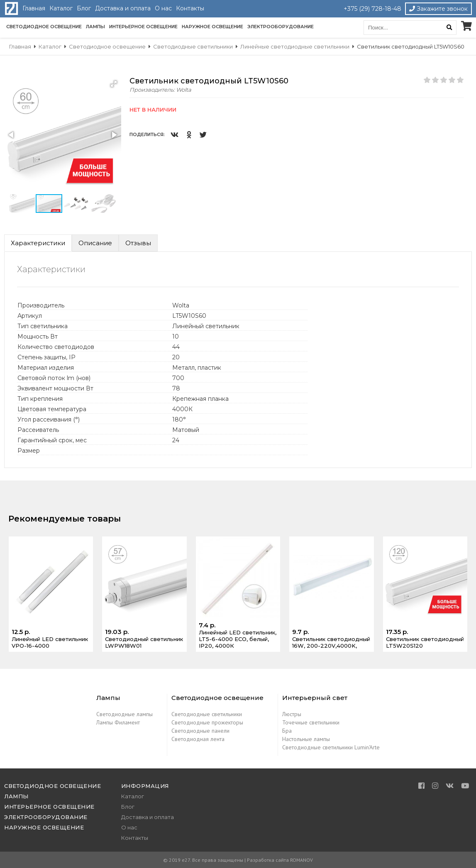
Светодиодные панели (200, 731)
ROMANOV (301, 860)
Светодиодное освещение (44, 27)
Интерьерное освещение (143, 27)
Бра (287, 731)
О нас (163, 8)
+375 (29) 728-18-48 (372, 9)
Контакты (190, 8)
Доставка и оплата (123, 8)
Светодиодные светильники (207, 714)
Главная (34, 8)
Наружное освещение (212, 27)
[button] (114, 84)
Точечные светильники (311, 722)
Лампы (95, 27)
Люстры (292, 714)
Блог (84, 8)
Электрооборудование (281, 27)
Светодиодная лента (198, 739)
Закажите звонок (438, 9)
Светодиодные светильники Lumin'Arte (331, 747)
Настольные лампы (306, 739)
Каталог (61, 8)
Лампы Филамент (118, 722)
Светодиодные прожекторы (207, 722)
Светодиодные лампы (124, 714)
